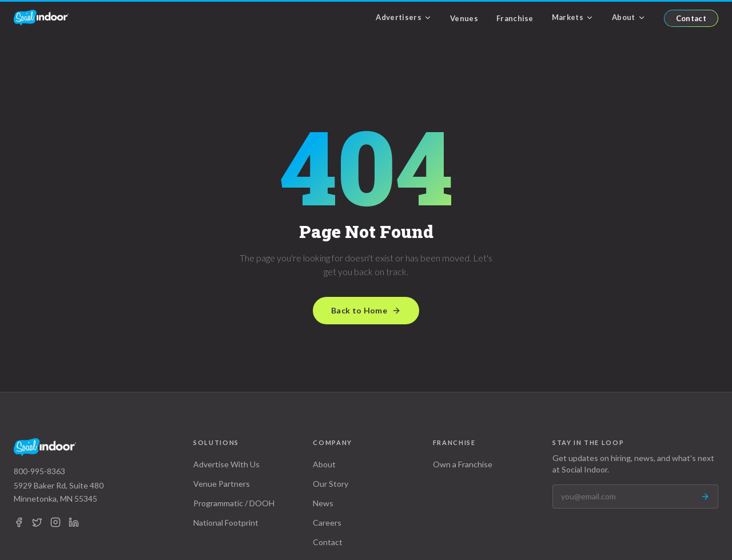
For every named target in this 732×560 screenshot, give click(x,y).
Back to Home (366, 310)
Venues (464, 18)
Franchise (515, 18)
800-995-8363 (39, 471)
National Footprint (226, 523)
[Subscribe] (705, 497)
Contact (691, 18)
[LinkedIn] (74, 522)
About (629, 17)
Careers (327, 523)
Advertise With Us (226, 464)
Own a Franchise (463, 464)
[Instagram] (55, 522)
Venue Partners (222, 484)
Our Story (331, 484)
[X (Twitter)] (37, 522)
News (323, 503)
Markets (573, 17)
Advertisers (404, 17)
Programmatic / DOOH (234, 503)
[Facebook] (19, 522)
